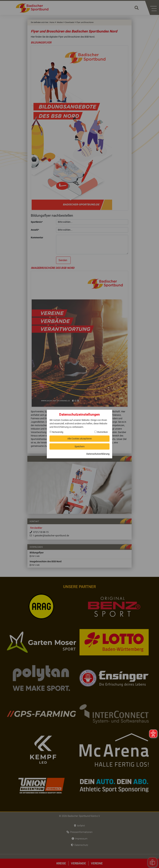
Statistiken (101, 432)
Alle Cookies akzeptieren (80, 439)
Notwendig (56, 432)
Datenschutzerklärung (98, 454)
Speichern (80, 446)
